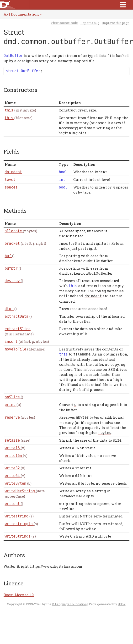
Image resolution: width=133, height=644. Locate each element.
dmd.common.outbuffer (47, 42)
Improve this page (116, 23)
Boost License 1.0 (19, 595)
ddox (122, 604)
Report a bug (90, 23)
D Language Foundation (69, 604)
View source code (64, 23)
